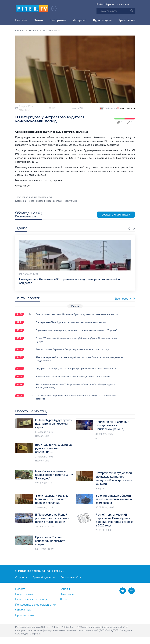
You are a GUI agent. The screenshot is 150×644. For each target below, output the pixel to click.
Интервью (79, 20)
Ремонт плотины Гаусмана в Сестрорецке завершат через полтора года (72, 349)
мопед (25, 197)
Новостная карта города (31, 600)
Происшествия (54, 201)
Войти (100, 4)
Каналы (65, 589)
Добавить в (117, 108)
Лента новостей (36, 201)
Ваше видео (68, 594)
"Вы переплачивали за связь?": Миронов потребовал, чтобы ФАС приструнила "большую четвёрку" (75, 386)
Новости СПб (70, 201)
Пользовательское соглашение (35, 605)
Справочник (23, 610)
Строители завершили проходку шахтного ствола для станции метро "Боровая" (76, 330)
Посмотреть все (26, 216)
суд (51, 197)
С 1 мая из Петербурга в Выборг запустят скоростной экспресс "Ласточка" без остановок (76, 397)
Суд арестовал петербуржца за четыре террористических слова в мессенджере (76, 368)
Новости (21, 20)
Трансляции (127, 20)
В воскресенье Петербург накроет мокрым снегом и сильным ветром (71, 322)
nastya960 (77, 108)
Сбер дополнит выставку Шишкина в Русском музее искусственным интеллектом (77, 314)
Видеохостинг (24, 594)
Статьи (39, 20)
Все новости (125, 299)
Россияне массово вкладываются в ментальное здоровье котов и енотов (73, 376)
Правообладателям (44, 577)
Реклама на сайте (71, 577)
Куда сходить (102, 20)
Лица (63, 600)
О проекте (21, 577)
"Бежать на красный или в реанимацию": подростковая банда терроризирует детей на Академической (79, 359)
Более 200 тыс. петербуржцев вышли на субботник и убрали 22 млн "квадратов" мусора (77, 340)
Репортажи (58, 20)
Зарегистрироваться (117, 4)
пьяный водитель (38, 197)
